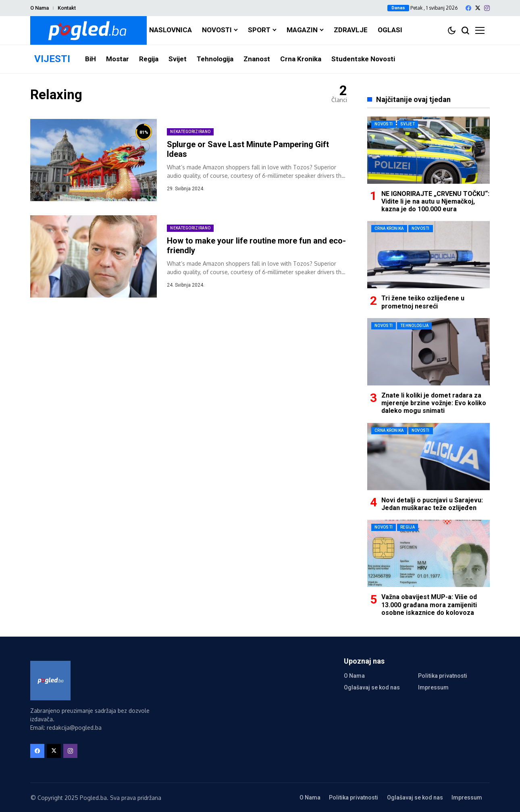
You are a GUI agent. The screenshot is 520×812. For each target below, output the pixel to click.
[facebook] (468, 8)
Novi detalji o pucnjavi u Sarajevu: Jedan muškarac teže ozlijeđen (432, 504)
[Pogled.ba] (88, 30)
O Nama (40, 8)
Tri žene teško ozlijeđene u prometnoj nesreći (423, 302)
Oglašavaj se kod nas (372, 687)
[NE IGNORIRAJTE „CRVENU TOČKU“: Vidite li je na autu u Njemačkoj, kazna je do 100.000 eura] (428, 150)
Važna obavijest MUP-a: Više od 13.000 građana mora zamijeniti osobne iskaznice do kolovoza (429, 605)
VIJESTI (52, 59)
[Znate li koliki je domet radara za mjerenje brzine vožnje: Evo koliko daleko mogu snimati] (428, 352)
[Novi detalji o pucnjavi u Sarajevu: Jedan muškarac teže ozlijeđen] (428, 457)
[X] (478, 8)
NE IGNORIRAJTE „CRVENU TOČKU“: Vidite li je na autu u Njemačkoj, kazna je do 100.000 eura (435, 201)
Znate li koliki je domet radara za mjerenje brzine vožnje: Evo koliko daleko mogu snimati (434, 403)
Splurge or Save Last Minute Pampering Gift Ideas (248, 149)
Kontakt (67, 8)
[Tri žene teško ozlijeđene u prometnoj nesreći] (428, 255)
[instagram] (487, 8)
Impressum (433, 687)
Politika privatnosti (443, 676)
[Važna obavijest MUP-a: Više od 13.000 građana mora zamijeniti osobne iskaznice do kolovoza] (428, 553)
